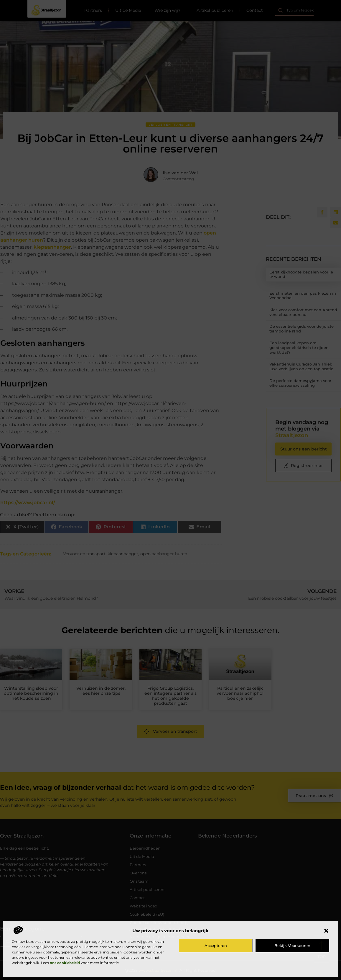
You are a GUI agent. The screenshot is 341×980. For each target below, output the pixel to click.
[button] (326, 931)
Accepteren (216, 945)
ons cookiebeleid (65, 963)
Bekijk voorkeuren (292, 945)
